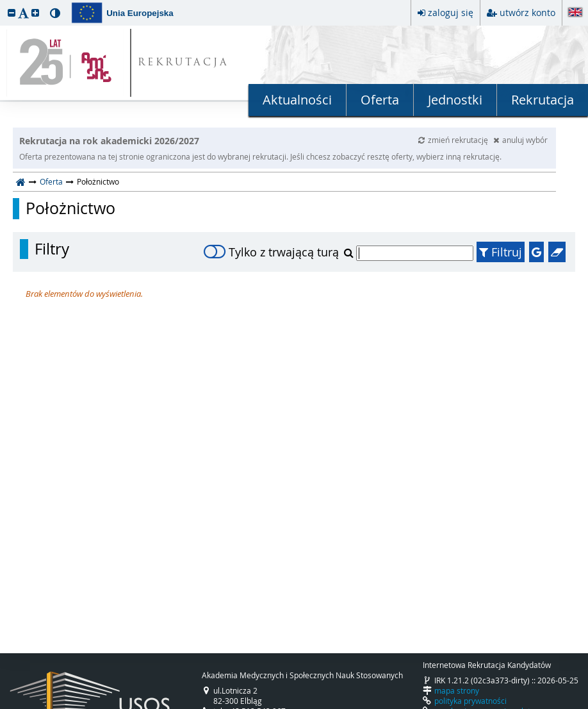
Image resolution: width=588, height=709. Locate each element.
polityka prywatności (470, 701)
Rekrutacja (543, 100)
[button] (12, 13)
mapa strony (457, 690)
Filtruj (501, 252)
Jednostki (455, 100)
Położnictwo (70, 208)
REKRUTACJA (184, 63)
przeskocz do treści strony (3, 3)
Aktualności (297, 100)
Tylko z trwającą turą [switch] (271, 252)
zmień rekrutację (454, 140)
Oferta (380, 100)
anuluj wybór (520, 140)
